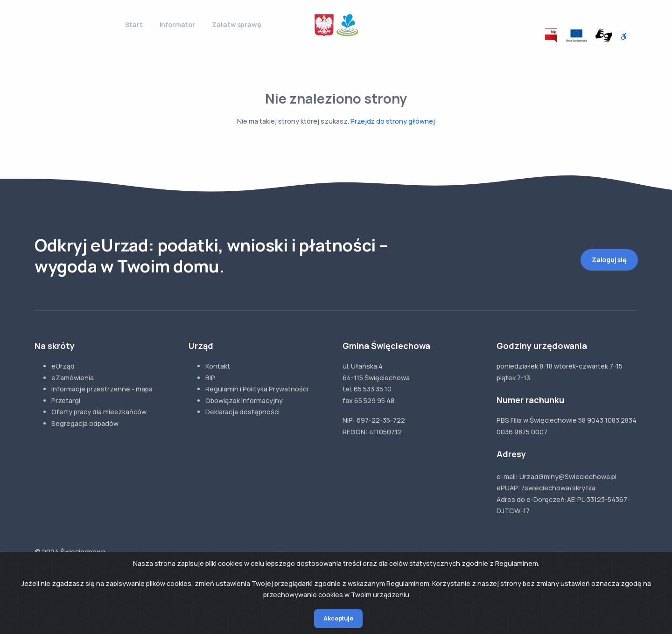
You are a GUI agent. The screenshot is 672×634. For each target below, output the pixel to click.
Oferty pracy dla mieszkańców (99, 412)
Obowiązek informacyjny (244, 401)
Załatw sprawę (237, 24)
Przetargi (66, 401)
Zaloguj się (609, 260)
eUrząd (63, 366)
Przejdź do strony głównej (393, 121)
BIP (210, 378)
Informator (177, 24)
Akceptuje (338, 618)
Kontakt (218, 366)
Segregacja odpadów (85, 423)
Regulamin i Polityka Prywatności (257, 389)
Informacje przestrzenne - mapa (102, 389)
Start (134, 24)
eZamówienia (73, 378)
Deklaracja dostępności (242, 412)
